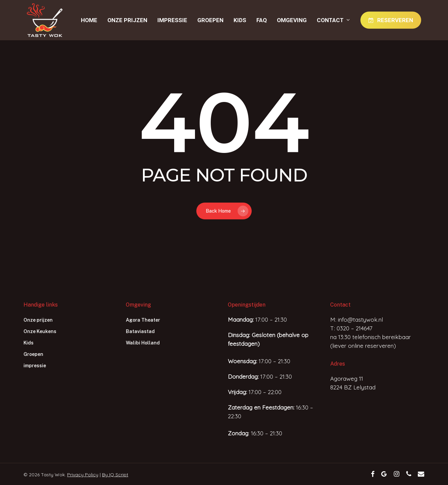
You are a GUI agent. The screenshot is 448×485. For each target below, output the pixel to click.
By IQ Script (115, 475)
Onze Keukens (40, 331)
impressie (35, 366)
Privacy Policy (83, 475)
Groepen (33, 354)
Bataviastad (140, 331)
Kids (29, 343)
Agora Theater (143, 320)
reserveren (379, 346)
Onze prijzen (38, 320)
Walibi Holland (143, 343)
